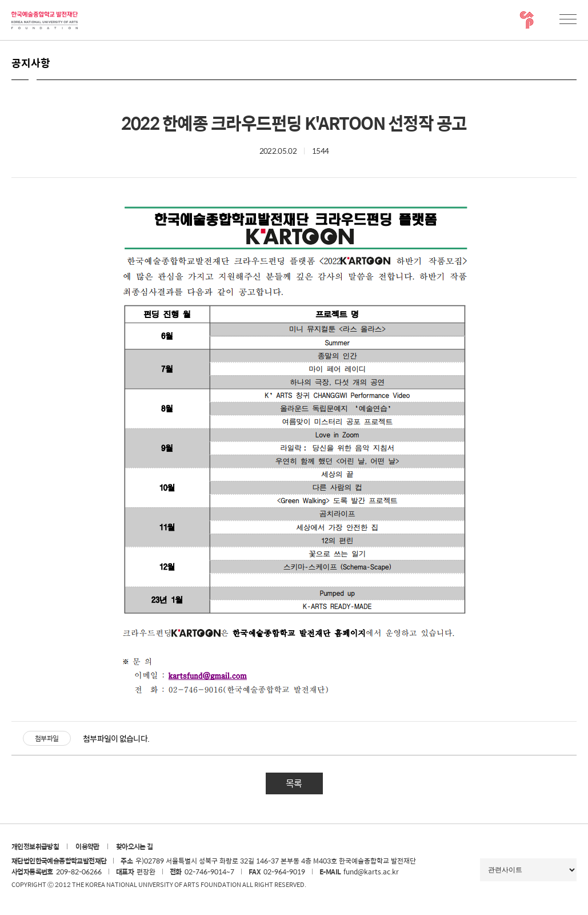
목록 (294, 783)
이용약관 (87, 846)
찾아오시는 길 (135, 846)
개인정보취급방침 (35, 846)
